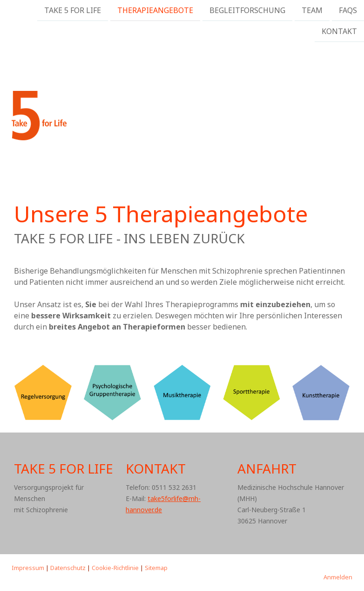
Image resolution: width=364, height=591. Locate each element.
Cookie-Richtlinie (115, 568)
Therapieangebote (155, 10)
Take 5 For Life (73, 10)
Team (312, 10)
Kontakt (339, 32)
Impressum (28, 568)
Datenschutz (68, 568)
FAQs (348, 10)
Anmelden (338, 577)
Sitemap (156, 568)
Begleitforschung (247, 10)
